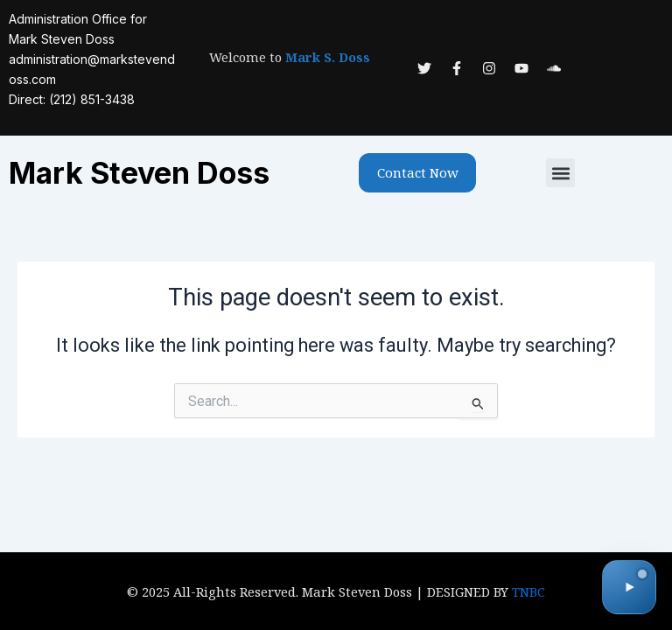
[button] (560, 173)
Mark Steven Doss (139, 173)
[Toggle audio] (629, 587)
